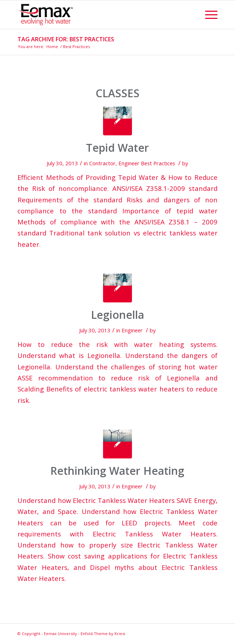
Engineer (129, 163)
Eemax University (60, 633)
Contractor (102, 163)
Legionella (117, 315)
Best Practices (158, 163)
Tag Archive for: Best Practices (66, 39)
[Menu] (208, 15)
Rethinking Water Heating (117, 471)
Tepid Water (117, 148)
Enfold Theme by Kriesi (103, 633)
